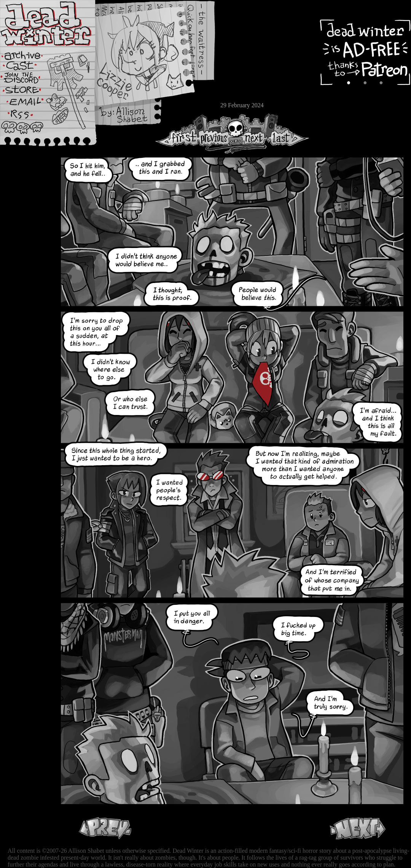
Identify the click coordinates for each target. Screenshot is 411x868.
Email (29, 104)
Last (288, 134)
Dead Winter (57, 24)
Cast (29, 68)
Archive (29, 55)
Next (252, 134)
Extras (29, 80)
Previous (217, 134)
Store (29, 92)
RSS (29, 118)
